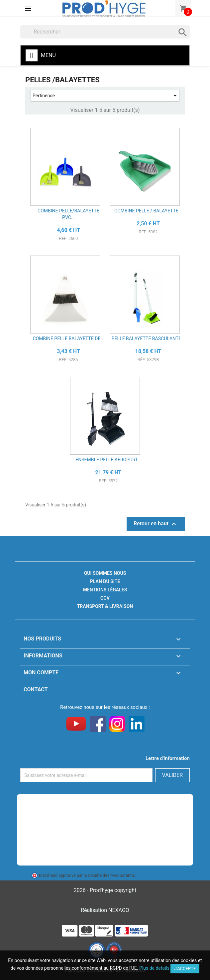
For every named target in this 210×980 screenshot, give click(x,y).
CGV (105, 598)
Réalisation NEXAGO (105, 910)
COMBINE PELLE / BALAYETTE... (148, 211)
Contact (36, 689)
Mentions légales (105, 590)
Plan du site (105, 581)
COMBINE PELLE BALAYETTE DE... (68, 339)
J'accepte (185, 969)
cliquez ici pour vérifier (157, 875)
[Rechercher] (105, 32)
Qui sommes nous (105, 573)
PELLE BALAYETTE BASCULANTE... (148, 339)
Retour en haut (156, 524)
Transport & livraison (105, 606)
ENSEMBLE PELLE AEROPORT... (108, 460)
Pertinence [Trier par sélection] (106, 96)
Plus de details (154, 968)
